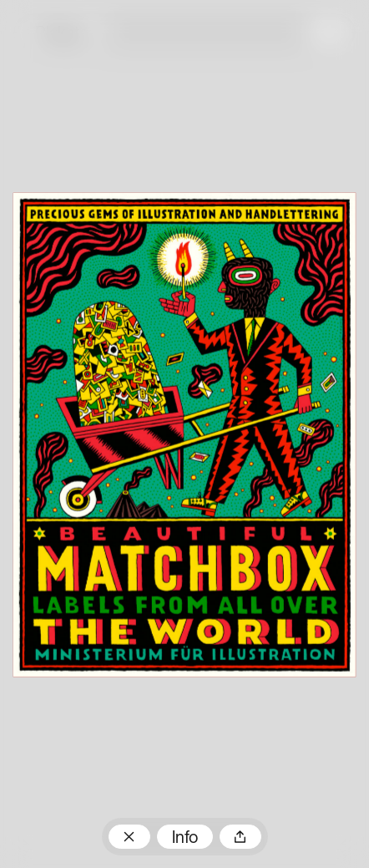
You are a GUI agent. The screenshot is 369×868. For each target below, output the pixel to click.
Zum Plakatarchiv (129, 837)
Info (185, 839)
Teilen (240, 837)
